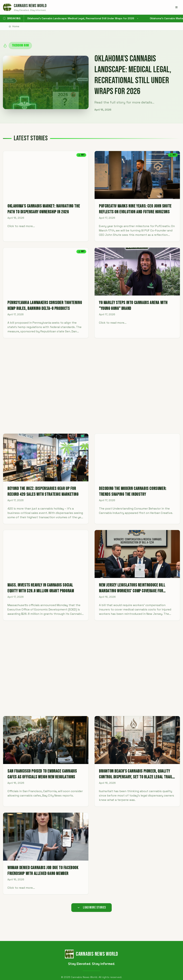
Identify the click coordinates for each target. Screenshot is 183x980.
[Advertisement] (91, 386)
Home (14, 26)
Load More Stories (91, 907)
